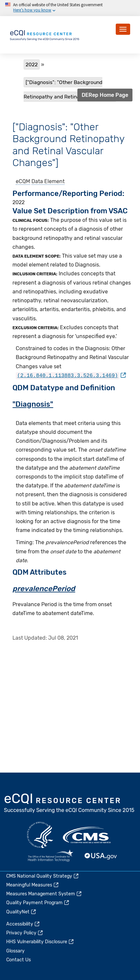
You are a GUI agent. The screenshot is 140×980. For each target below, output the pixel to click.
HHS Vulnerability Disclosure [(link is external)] (40, 942)
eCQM (23, 181)
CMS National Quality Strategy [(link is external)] (43, 876)
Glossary (15, 951)
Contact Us (19, 960)
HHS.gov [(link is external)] (40, 835)
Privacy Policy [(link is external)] (25, 933)
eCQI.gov (70, 804)
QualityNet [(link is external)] (21, 912)
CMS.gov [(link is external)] (87, 835)
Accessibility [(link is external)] (23, 924)
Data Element (48, 181)
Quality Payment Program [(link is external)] (38, 903)
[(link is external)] (71, 375)
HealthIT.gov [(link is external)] (50, 856)
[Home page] (45, 34)
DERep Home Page (105, 95)
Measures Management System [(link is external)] (44, 894)
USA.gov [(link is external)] (101, 856)
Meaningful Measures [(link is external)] (33, 885)
